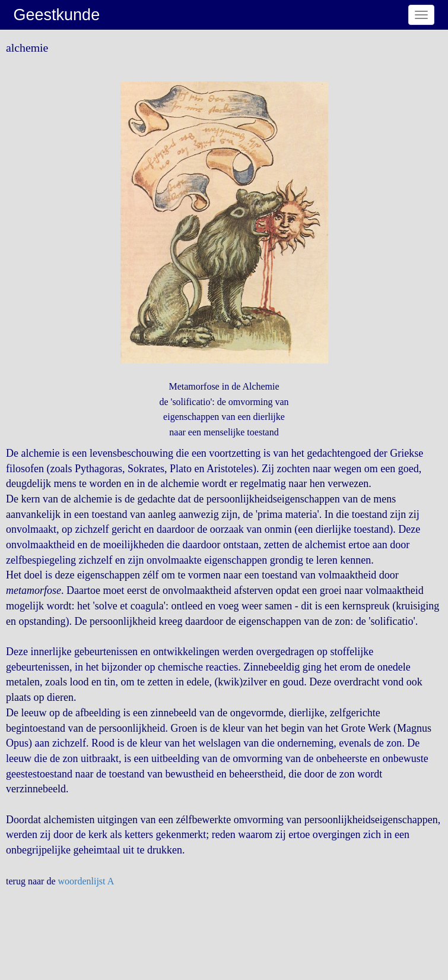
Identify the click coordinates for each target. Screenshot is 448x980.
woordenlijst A (86, 881)
